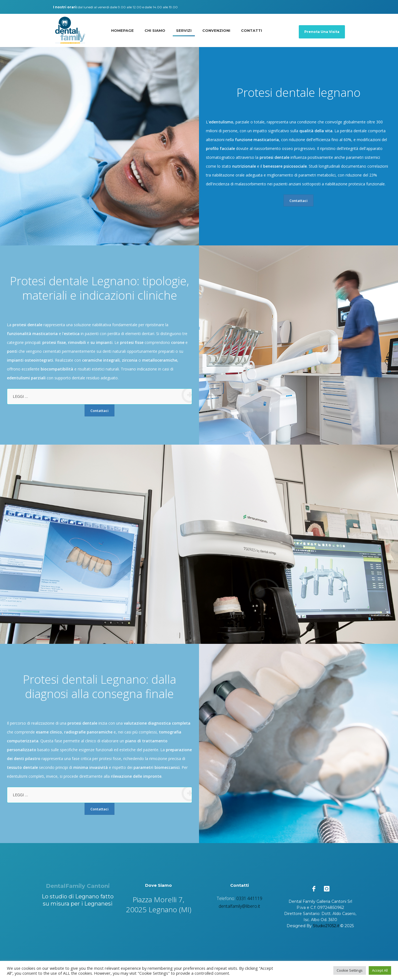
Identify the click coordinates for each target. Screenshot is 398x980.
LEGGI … (102, 396)
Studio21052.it (326, 926)
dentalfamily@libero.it (239, 906)
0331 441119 (249, 898)
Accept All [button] (380, 970)
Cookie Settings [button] (350, 970)
